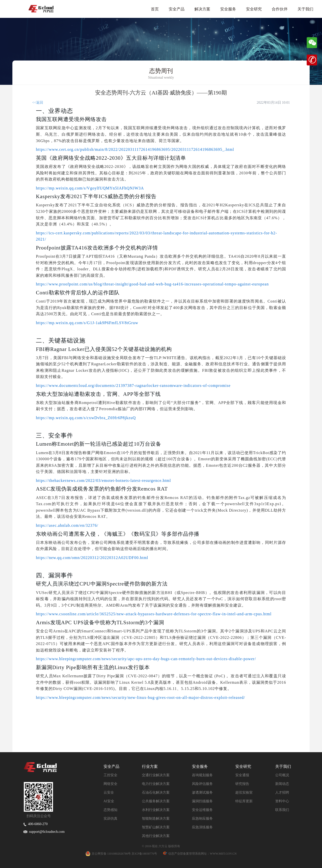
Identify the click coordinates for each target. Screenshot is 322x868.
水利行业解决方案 (156, 810)
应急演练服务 (202, 827)
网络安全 (110, 784)
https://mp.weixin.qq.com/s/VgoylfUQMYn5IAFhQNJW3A (90, 188)
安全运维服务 (202, 810)
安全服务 (228, 9)
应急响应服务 (202, 819)
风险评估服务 (202, 784)
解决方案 (202, 9)
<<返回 (38, 103)
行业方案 (150, 766)
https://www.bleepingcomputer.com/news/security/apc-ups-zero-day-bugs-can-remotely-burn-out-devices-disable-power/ (146, 659)
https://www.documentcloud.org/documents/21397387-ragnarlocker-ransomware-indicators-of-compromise (133, 386)
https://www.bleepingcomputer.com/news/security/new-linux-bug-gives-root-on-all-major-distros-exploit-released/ (140, 697)
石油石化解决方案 (156, 792)
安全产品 (177, 9)
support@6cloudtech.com (44, 832)
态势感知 (110, 810)
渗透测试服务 (202, 792)
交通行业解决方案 (156, 775)
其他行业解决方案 (156, 836)
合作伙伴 (280, 9)
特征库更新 (244, 801)
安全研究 (254, 9)
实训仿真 (110, 819)
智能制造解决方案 (156, 819)
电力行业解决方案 (156, 784)
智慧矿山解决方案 (156, 827)
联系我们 (282, 810)
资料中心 (282, 801)
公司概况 (282, 775)
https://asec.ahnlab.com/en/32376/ (67, 525)
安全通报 (242, 775)
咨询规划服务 (202, 775)
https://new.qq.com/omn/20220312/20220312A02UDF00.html (92, 558)
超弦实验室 (244, 792)
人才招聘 (282, 792)
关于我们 (305, 9)
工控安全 (110, 775)
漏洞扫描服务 (202, 801)
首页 (155, 9)
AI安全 (109, 801)
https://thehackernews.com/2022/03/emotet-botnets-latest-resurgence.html (103, 480)
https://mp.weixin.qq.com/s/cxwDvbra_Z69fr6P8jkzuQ (86, 418)
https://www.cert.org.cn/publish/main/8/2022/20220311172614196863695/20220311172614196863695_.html (135, 149)
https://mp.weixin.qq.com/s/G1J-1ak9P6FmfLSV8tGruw (87, 323)
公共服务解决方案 (156, 801)
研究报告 (242, 784)
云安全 (109, 792)
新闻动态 (282, 784)
